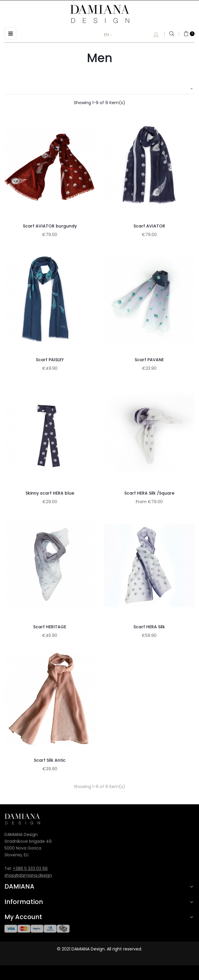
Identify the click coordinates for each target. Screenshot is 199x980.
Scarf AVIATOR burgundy (50, 226)
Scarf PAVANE (149, 360)
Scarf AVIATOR (149, 226)
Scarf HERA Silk (149, 627)
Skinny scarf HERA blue (50, 493)
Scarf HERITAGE (50, 627)
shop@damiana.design (28, 875)
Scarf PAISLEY (50, 360)
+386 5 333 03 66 (30, 868)
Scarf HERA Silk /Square (149, 493)
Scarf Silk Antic (50, 760)
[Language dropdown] (113, 35)
